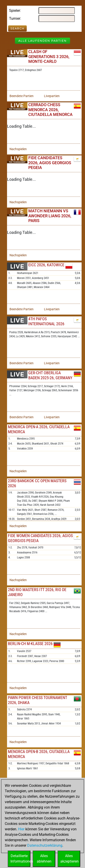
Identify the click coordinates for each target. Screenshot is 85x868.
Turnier (15, 18)
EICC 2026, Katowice (46, 265)
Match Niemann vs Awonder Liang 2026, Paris (50, 216)
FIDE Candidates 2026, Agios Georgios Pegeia (50, 163)
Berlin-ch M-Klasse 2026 (30, 644)
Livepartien (52, 96)
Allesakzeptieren (69, 859)
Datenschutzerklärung (45, 845)
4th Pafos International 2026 (46, 321)
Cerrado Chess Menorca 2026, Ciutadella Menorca (50, 110)
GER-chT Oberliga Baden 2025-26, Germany (50, 375)
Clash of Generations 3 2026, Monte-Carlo (49, 56)
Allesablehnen (44, 859)
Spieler (15, 11)
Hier (21, 829)
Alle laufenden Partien (42, 41)
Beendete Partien (22, 96)
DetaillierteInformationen (20, 859)
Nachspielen (18, 149)
